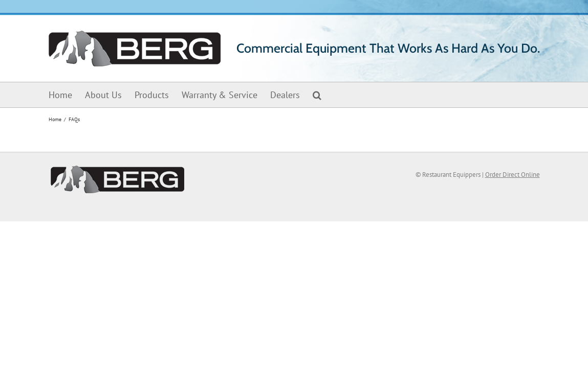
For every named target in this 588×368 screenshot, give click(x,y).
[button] (330, 95)
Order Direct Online (513, 175)
